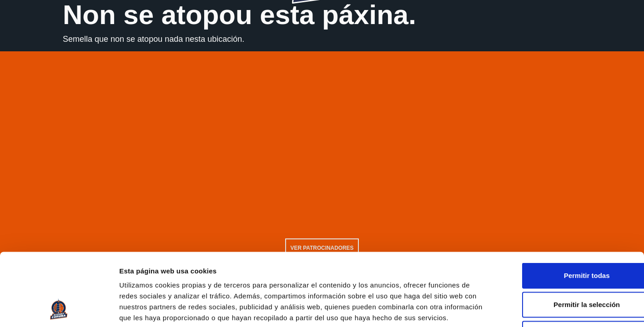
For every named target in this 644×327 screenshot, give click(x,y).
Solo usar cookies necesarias (568, 267)
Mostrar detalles (492, 310)
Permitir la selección (568, 238)
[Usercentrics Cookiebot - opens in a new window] (59, 309)
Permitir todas (568, 209)
